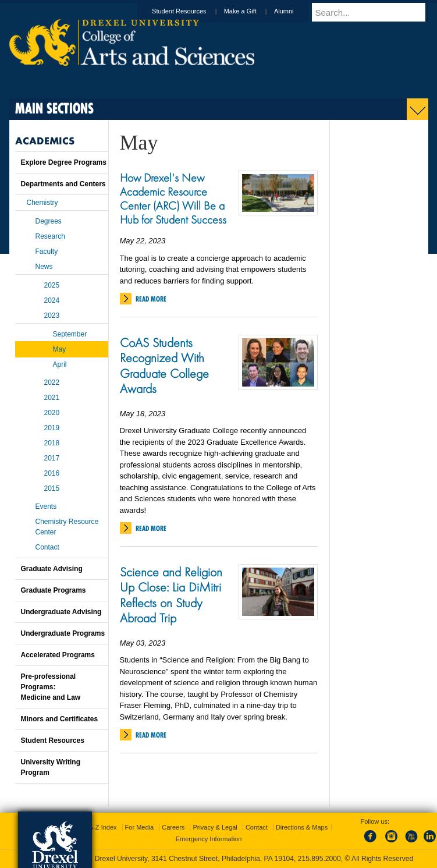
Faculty (47, 251)
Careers (173, 827)
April (60, 364)
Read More (151, 299)
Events (46, 506)
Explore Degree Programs (64, 162)
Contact (47, 547)
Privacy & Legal (215, 827)
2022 (52, 382)
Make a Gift (251, 11)
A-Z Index (103, 827)
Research (50, 236)
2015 (52, 488)
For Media (140, 827)
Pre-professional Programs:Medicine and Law (51, 687)
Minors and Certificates (60, 719)
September (70, 334)
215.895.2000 (319, 859)
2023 (52, 316)
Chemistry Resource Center (67, 527)
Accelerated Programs (58, 655)
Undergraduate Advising (61, 612)
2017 (52, 458)
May (60, 349)
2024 (52, 300)
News (44, 267)
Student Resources (190, 11)
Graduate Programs (54, 590)
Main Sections (54, 108)
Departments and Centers (63, 184)
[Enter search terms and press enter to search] (375, 12)
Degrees (49, 221)
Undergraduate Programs (63, 633)
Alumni (295, 11)
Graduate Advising (52, 569)
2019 (52, 428)
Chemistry (42, 203)
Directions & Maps (302, 827)
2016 (52, 473)
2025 (52, 285)
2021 (52, 398)
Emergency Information (209, 839)
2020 (52, 413)
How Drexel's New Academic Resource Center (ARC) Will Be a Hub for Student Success (173, 199)
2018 (52, 443)
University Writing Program (51, 767)
